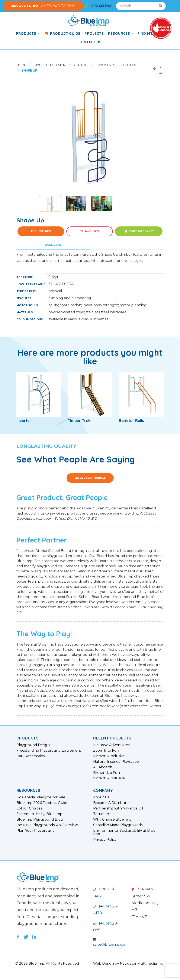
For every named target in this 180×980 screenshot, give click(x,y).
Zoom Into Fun (106, 751)
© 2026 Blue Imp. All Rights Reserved (47, 963)
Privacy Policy (105, 840)
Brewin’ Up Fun (107, 773)
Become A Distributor (112, 803)
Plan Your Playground (36, 831)
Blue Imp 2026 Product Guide (42, 803)
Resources (121, 34)
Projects (94, 34)
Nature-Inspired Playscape (116, 762)
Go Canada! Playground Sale (41, 797)
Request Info (41, 231)
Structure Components (94, 65)
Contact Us (90, 42)
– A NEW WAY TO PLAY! (43, 6)
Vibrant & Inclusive (109, 756)
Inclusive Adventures (111, 745)
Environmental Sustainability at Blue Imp (124, 832)
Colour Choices (29, 808)
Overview (53, 245)
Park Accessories (30, 756)
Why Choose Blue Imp (112, 820)
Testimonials (104, 814)
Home (21, 65)
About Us (101, 797)
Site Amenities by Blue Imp (39, 814)
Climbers (128, 65)
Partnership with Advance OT (118, 808)
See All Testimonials (90, 478)
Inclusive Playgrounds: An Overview (47, 825)
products (28, 34)
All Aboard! (102, 767)
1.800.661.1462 (98, 6)
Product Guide (62, 34)
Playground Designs (49, 65)
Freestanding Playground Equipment (49, 751)
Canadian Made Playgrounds (118, 825)
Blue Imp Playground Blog (40, 820)
